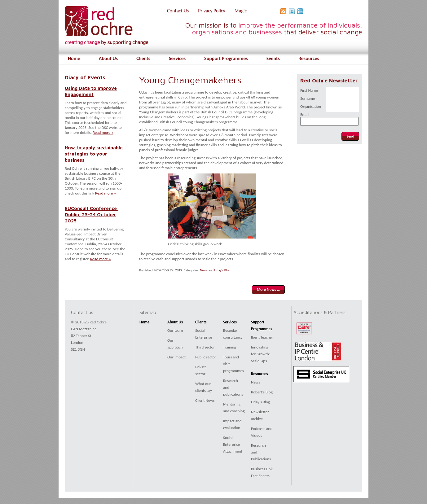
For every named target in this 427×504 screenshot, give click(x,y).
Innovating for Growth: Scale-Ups (260, 354)
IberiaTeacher (262, 337)
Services (177, 58)
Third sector (205, 347)
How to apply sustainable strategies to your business (94, 154)
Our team (175, 330)
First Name (309, 90)
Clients (143, 58)
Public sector (206, 357)
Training (230, 347)
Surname (308, 98)
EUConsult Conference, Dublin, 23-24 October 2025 (92, 214)
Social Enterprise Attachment (233, 444)
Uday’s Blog (260, 402)
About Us (108, 58)
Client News (205, 400)
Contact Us (178, 11)
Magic (241, 11)
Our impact (176, 357)
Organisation (311, 106)
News (204, 270)
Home (74, 58)
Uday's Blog (222, 270)
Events (273, 58)
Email (305, 114)
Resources (309, 58)
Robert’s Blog (262, 392)
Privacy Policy (212, 11)
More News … (268, 289)
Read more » (103, 132)
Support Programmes (226, 58)
